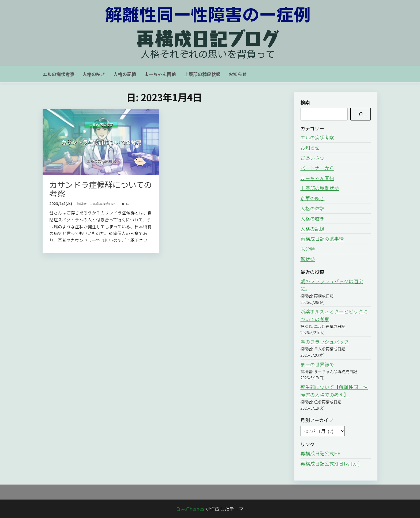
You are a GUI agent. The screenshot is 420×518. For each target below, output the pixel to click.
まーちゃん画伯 (160, 74)
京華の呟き (313, 198)
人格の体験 (313, 208)
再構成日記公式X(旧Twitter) (330, 463)
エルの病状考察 (59, 74)
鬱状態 (308, 259)
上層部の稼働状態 (202, 74)
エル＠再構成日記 (103, 204)
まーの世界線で (317, 364)
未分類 (308, 249)
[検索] (361, 114)
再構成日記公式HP (321, 453)
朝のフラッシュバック (325, 342)
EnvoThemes (190, 509)
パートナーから (317, 168)
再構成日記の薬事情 (322, 239)
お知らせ (238, 74)
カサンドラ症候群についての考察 (100, 189)
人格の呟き (94, 74)
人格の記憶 (125, 74)
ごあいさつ (313, 158)
